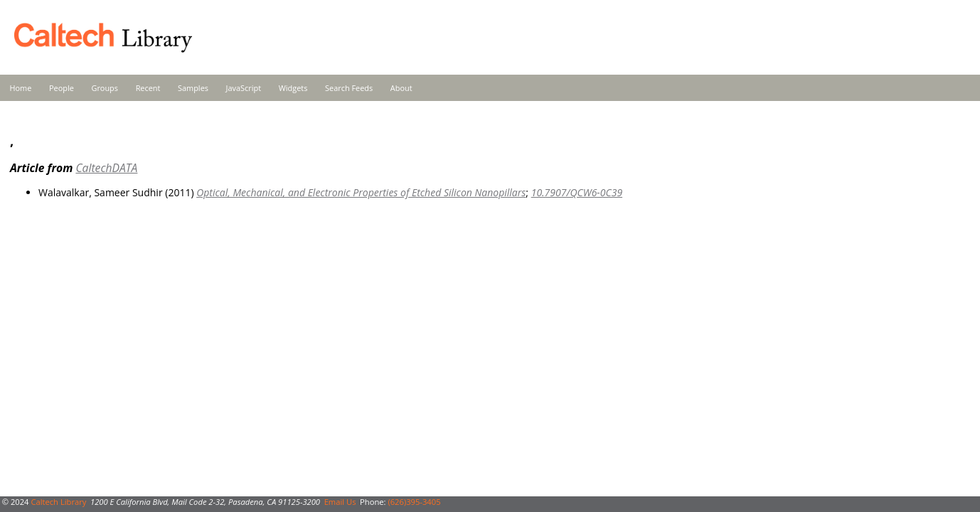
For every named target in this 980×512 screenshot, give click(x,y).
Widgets (293, 88)
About (401, 88)
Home (21, 88)
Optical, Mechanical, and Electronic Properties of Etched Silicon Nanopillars (361, 192)
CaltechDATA (106, 168)
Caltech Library (58, 502)
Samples (193, 88)
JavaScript (244, 88)
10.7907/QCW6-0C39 (577, 192)
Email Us (340, 502)
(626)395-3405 (414, 502)
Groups (105, 88)
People (62, 88)
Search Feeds (349, 88)
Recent (148, 88)
